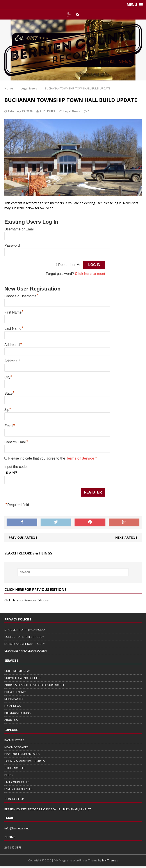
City (8, 377)
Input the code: (16, 467)
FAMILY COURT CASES (18, 789)
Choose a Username (21, 296)
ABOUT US (11, 720)
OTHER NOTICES (15, 768)
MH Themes (110, 860)
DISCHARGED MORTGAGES (22, 754)
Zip (8, 409)
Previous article (23, 537)
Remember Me (70, 265)
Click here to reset (90, 274)
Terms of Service (81, 458)
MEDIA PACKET (14, 699)
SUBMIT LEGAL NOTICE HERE (23, 678)
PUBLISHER (47, 111)
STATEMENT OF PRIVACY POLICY (25, 630)
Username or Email (19, 229)
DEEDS (9, 775)
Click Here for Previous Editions (27, 600)
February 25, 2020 (20, 111)
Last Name (14, 328)
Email (10, 425)
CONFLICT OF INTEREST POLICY (24, 637)
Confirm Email (16, 442)
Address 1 (13, 344)
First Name (14, 312)
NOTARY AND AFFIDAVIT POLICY (25, 644)
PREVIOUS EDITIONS (18, 713)
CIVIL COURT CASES (17, 782)
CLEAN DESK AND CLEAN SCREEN (26, 651)
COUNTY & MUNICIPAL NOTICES (25, 761)
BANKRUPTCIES (14, 740)
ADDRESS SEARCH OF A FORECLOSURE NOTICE (35, 685)
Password (12, 245)
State (9, 393)
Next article (126, 537)
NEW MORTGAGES (16, 747)
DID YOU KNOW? (15, 692)
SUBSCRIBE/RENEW (17, 671)
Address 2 (12, 361)
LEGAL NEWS (13, 706)
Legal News (72, 111)
